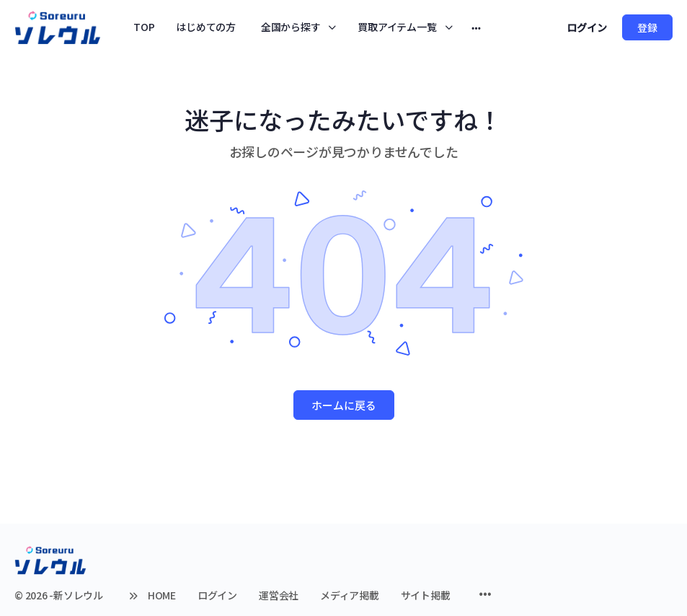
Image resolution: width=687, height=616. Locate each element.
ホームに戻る (344, 405)
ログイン (587, 27)
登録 (647, 27)
